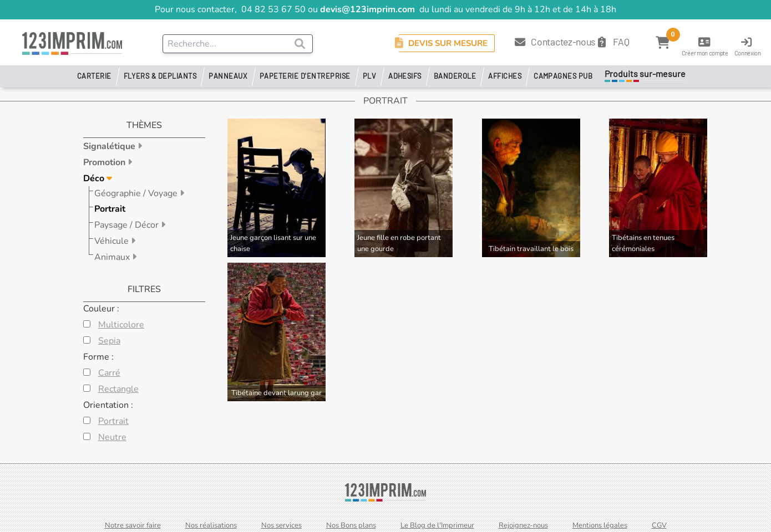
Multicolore (121, 325)
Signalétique (110, 146)
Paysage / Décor (128, 225)
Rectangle (118, 389)
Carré (109, 373)
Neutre (112, 437)
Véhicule (113, 241)
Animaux (113, 257)
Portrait (110, 209)
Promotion (105, 162)
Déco (95, 178)
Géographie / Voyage (137, 193)
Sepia (109, 341)
